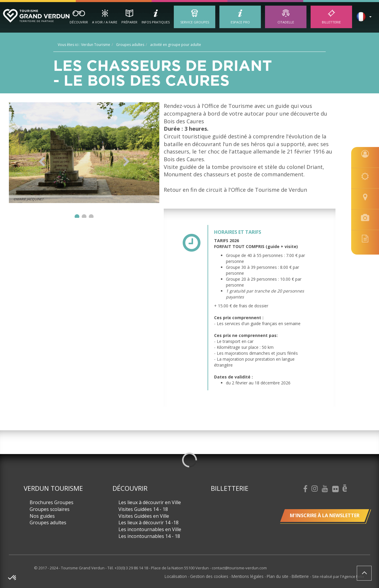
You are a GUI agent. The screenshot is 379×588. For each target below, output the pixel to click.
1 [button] (77, 217)
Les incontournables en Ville (150, 529)
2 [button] (84, 217)
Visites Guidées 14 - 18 (143, 509)
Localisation (182, 576)
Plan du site (279, 576)
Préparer (129, 22)
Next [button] (126, 162)
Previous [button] (42, 162)
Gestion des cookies (214, 576)
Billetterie (331, 22)
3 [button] (91, 217)
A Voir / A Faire (105, 22)
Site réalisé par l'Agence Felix (338, 576)
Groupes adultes (48, 523)
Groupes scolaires (50, 509)
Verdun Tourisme (53, 488)
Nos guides (42, 516)
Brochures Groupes (52, 502)
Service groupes (195, 22)
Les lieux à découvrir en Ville (150, 502)
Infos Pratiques (156, 22)
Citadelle (286, 22)
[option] (84, 153)
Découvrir (79, 22)
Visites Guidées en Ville (144, 516)
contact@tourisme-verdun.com (239, 568)
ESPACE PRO (240, 22)
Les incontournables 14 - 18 (149, 536)
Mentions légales (250, 576)
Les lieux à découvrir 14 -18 (148, 523)
